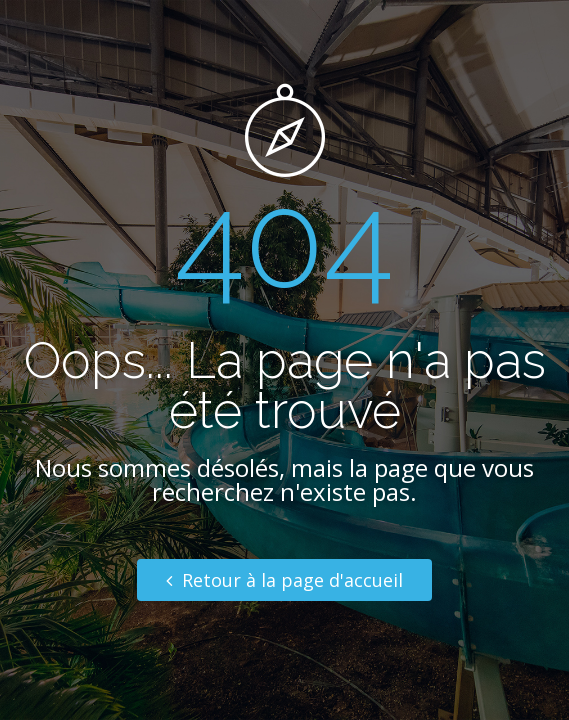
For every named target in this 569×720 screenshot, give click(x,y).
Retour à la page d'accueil (284, 580)
